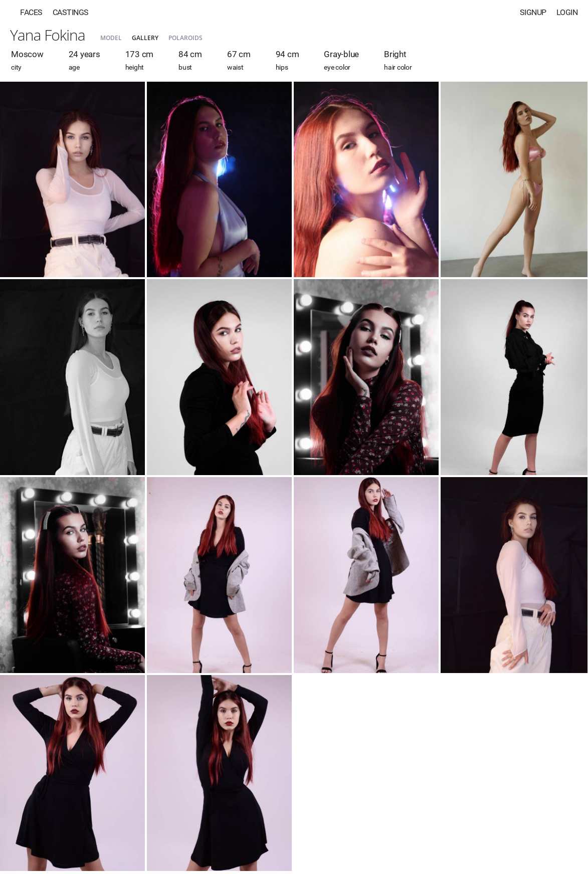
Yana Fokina (48, 35)
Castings (71, 12)
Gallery (145, 38)
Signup (533, 12)
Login (567, 12)
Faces (31, 12)
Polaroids (185, 38)
